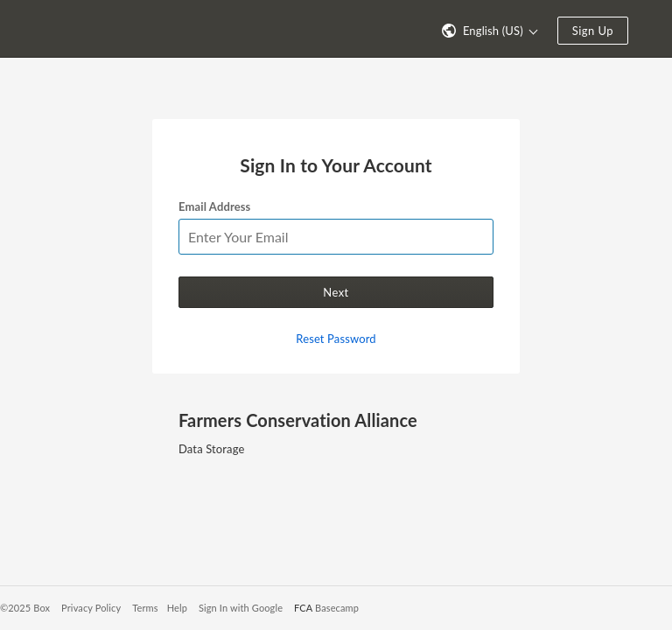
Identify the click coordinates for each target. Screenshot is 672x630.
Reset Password (336, 339)
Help (177, 608)
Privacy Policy (91, 608)
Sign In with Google (241, 608)
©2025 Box (25, 608)
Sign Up (593, 31)
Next (336, 292)
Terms (145, 608)
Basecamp (337, 608)
